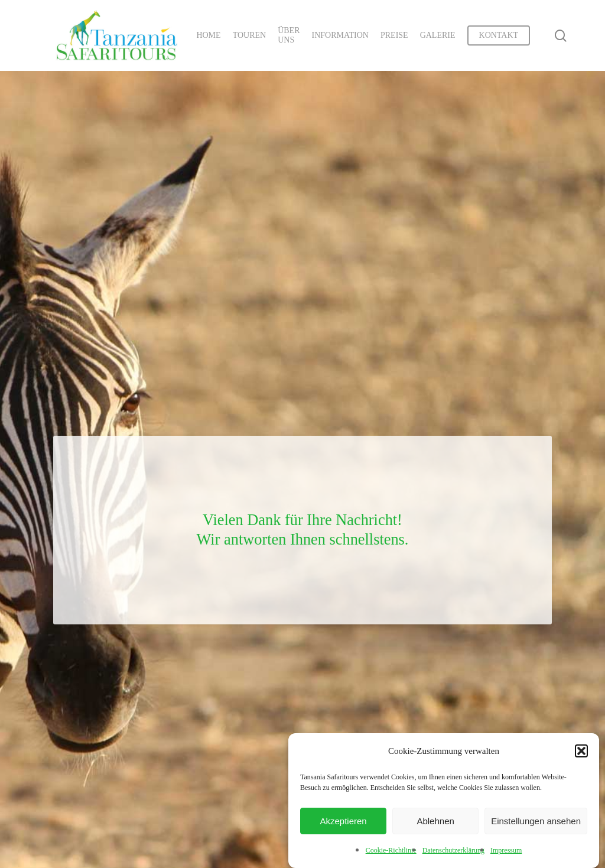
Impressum (506, 850)
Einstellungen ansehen (536, 821)
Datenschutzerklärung (453, 850)
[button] (581, 751)
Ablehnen (435, 821)
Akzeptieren (343, 821)
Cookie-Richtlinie (391, 850)
